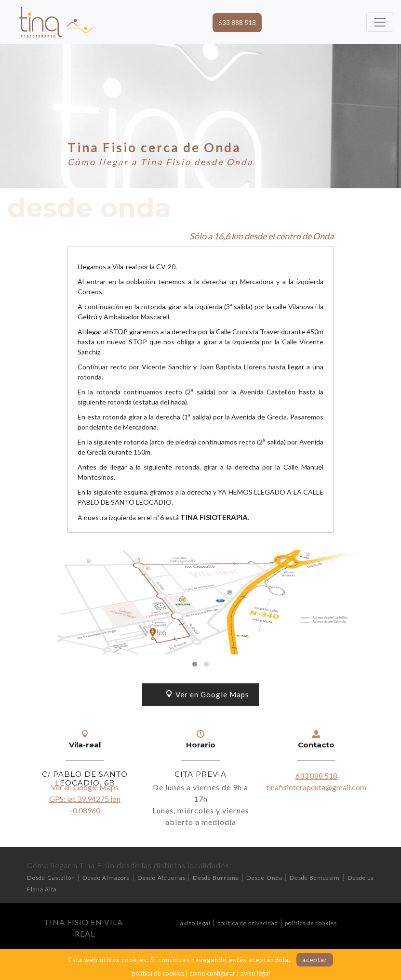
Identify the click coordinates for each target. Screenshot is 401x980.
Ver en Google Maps (207, 694)
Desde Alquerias (161, 878)
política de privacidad (248, 923)
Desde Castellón (51, 878)
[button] (195, 664)
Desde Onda (264, 878)
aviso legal (195, 923)
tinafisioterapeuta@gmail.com (316, 787)
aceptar (315, 960)
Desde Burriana (216, 878)
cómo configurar (212, 973)
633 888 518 (237, 23)
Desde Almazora (107, 878)
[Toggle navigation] (380, 22)
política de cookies (311, 923)
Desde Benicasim (315, 878)
